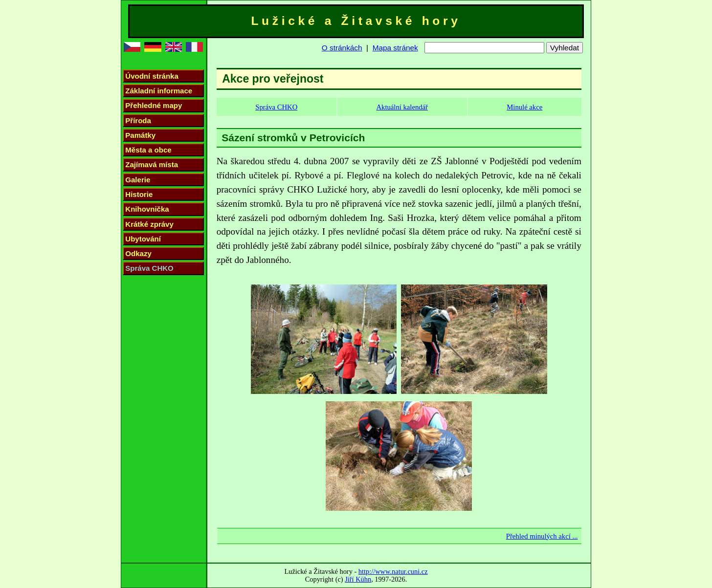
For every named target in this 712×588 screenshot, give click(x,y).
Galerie (138, 180)
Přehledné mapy (154, 105)
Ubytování (143, 239)
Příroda (138, 120)
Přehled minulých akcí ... (542, 536)
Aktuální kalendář (402, 107)
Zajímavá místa (152, 164)
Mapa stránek (395, 48)
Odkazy (138, 253)
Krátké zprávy (149, 224)
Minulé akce (524, 107)
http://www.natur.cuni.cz (393, 571)
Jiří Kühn (358, 579)
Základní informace (159, 91)
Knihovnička (147, 209)
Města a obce (148, 150)
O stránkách (342, 48)
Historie (139, 194)
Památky (140, 135)
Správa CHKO (149, 268)
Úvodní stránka (152, 76)
